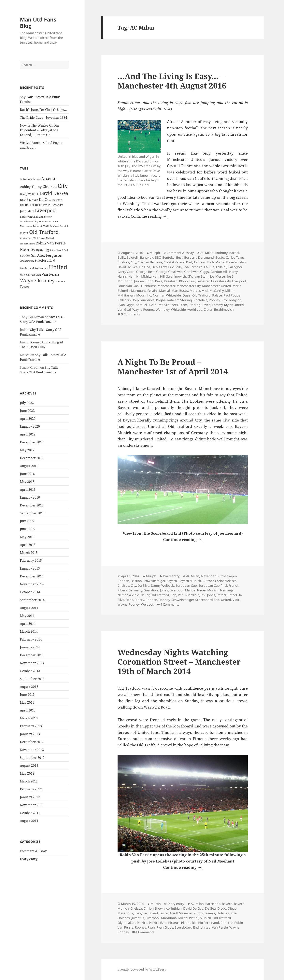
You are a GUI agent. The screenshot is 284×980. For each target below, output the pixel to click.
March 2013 (29, 718)
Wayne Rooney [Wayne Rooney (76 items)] (37, 280)
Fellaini (221, 267)
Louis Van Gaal (128, 286)
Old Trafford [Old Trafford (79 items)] (44, 232)
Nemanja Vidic (128, 595)
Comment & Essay (33, 851)
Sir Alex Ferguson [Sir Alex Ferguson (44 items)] (47, 255)
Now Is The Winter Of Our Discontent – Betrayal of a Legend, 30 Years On (40, 130)
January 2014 (30, 647)
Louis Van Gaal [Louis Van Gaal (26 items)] (29, 216)
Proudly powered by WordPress (142, 969)
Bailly (121, 257)
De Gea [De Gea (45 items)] (45, 199)
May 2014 (27, 615)
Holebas (223, 913)
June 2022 (27, 410)
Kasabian (171, 281)
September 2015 (32, 513)
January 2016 (30, 497)
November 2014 (32, 584)
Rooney (214, 300)
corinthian (174, 908)
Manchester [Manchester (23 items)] (45, 217)
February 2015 (31, 560)
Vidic (236, 600)
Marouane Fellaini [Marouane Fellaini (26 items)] (31, 226)
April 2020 (28, 418)
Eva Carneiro (193, 267)
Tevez (206, 305)
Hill (162, 276)
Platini (186, 923)
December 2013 (32, 655)
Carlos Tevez (235, 257)
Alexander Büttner (214, 576)
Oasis (187, 295)
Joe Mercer (218, 276)
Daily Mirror (216, 262)
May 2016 (27, 481)
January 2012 (30, 797)
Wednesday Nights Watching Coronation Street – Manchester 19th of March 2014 (179, 662)
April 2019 (28, 434)
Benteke (168, 257)
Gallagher (235, 267)
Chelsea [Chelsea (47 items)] (50, 186)
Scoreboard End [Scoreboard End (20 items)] (60, 250)
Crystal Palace (174, 262)
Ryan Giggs (126, 305)
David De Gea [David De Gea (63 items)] (54, 193)
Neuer (145, 595)
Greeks (210, 913)
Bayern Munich (190, 581)
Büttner (208, 581)
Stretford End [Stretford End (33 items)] (45, 260)
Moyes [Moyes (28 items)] (24, 233)
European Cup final (213, 586)
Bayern (172, 581)
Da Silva (143, 586)
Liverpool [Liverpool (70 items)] (46, 210)
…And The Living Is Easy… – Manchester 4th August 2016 (172, 81)
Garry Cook (126, 272)
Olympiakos (126, 923)
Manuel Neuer (195, 590)
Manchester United (217, 286)
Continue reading (149, 216)
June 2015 (27, 529)
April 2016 (28, 489)
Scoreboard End (207, 600)
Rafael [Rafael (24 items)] (50, 238)
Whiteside (178, 310)
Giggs (205, 272)
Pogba (161, 300)
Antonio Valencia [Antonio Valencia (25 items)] (30, 179)
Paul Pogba (232, 295)
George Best (145, 272)
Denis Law (159, 267)
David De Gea (128, 267)
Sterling (195, 305)
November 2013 (32, 663)
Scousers (171, 305)
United (239, 305)
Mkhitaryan (126, 295)
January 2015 (30, 568)
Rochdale (200, 300)
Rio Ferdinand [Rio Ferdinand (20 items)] (27, 244)
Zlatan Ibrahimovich (219, 310)
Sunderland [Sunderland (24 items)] (27, 268)
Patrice (142, 923)
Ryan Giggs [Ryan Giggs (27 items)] (43, 250)
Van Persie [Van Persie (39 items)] (51, 274)
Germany (135, 590)
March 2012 (29, 781)
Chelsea (123, 262)
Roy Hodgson (232, 300)
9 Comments (131, 314)
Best (179, 257)
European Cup (186, 586)
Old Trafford (201, 295)
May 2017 (27, 450)
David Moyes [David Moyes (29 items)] (29, 200)
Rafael (221, 595)
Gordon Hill (219, 272)
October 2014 (30, 592)
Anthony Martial (227, 253)
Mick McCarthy (213, 291)
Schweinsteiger (183, 600)
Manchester (166, 286)
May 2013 (27, 702)
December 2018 (32, 442)
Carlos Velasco (226, 581)
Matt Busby (180, 291)
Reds (129, 600)
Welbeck (147, 604)
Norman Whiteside (167, 295)
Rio (194, 923)
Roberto (227, 923)
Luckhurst (149, 286)
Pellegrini (125, 300)
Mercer (195, 291)
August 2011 (29, 821)
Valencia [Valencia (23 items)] (25, 275)
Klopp (183, 281)
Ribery (139, 600)
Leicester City (221, 281)
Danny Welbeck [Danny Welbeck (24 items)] (29, 194)
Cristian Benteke (150, 262)
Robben (151, 600)
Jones (164, 590)
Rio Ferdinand (209, 923)
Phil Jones (208, 595)
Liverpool (239, 281)
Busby (220, 257)
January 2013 (30, 734)
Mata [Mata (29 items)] (46, 226)
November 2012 (32, 750)
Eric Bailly (175, 267)
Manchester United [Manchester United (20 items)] (49, 221)
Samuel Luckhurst (149, 305)
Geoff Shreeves (181, 913)
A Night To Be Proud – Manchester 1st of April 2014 (173, 367)
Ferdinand (150, 913)
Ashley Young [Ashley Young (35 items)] (31, 187)
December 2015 (32, 505)
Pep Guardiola (144, 300)
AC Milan (207, 253)
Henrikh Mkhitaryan (143, 276)
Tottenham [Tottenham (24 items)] (41, 268)
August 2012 (29, 765)
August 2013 (29, 686)
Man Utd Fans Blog (38, 23)
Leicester (203, 281)
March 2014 (29, 631)
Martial (164, 291)
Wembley (163, 310)
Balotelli (133, 257)
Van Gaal (124, 310)
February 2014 (31, 639)
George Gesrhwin (169, 272)
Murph (155, 253)
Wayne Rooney (143, 310)
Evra (138, 913)
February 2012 (31, 789)
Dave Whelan (236, 262)
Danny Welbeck (162, 586)
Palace (217, 295)
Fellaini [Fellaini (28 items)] (25, 205)
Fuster (164, 913)
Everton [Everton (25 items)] (57, 200)
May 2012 (27, 773)
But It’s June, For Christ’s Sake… (43, 110)
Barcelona (213, 904)
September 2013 (32, 679)
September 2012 (32, 757)
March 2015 (29, 552)
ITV (190, 276)
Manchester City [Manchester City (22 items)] (29, 221)
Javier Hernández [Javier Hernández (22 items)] (53, 205)
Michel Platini (188, 918)
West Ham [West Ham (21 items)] (61, 281)
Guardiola (151, 590)
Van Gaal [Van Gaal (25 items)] (36, 275)
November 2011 (32, 805)
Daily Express (196, 262)
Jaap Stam (201, 276)
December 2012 (32, 742)
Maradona (169, 918)
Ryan (151, 927)
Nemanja (227, 590)
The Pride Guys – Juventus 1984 (43, 117)
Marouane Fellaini (144, 291)
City (133, 262)
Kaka (159, 281)
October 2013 (30, 671)
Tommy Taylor (222, 305)
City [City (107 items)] (63, 186)
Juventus (138, 918)
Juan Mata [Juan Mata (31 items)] (27, 211)
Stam (183, 305)
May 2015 (27, 537)
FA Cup (209, 267)
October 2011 (30, 813)
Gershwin (191, 272)
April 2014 (28, 623)
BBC (158, 257)
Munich (213, 590)
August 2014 (29, 608)
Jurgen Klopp (144, 281)
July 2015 (27, 521)
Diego (222, 908)
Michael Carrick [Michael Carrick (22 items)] (59, 226)
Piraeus (174, 923)
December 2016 (32, 458)
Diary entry (29, 859)
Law (192, 281)
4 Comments (170, 604)
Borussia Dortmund (199, 257)
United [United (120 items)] (58, 267)
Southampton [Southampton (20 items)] (27, 261)
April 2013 (28, 710)
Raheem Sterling (180, 300)
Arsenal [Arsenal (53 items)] (49, 178)
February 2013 (31, 726)
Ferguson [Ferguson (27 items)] (36, 205)
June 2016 (27, 474)
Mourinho (144, 295)
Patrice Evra (158, 923)
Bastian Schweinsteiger (148, 581)
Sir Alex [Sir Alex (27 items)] (25, 256)
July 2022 (27, 403)
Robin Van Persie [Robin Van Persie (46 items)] (51, 243)
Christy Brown (154, 908)
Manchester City (189, 286)
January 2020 (30, 426)
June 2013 (27, 694)
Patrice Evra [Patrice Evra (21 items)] (26, 238)
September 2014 (32, 600)
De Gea (145, 267)
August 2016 (29, 466)
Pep (173, 595)
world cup (195, 310)
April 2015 (28, 545)
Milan (229, 291)
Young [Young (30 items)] (24, 286)
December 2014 (32, 576)
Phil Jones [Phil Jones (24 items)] (39, 238)
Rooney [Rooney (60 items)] (28, 249)
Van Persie (220, 927)
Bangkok (147, 257)
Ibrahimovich (176, 276)
